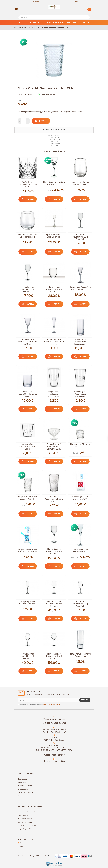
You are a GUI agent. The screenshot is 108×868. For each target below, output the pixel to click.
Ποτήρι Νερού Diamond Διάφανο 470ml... (28, 498)
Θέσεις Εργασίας (23, 789)
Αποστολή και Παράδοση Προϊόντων (29, 812)
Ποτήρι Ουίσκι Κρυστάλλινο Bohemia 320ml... (28, 394)
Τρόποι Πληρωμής (24, 815)
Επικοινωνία (22, 796)
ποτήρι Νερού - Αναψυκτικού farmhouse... (54, 394)
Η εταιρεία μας (22, 779)
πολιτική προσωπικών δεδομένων (53, 704)
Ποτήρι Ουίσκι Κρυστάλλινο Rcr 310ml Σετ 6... (28, 184)
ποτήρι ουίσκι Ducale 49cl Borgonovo (80, 183)
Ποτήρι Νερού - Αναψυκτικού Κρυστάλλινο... (80, 342)
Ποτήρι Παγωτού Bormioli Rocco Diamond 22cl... (54, 447)
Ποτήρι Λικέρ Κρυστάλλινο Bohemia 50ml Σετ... (80, 288)
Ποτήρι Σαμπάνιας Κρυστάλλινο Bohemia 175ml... (54, 342)
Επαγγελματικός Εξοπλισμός (27, 825)
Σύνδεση (36, 2)
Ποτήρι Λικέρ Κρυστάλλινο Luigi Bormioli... (54, 236)
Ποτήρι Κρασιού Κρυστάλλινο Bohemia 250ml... (28, 342)
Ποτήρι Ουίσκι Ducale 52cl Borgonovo (28, 236)
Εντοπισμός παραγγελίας (54, 761)
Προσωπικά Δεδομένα (25, 786)
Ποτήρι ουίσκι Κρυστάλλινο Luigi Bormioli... (54, 289)
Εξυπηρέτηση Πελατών (25, 822)
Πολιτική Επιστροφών (25, 819)
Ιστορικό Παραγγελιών (25, 829)
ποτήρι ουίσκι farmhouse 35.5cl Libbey (28, 447)
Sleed (50, 856)
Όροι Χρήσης (22, 782)
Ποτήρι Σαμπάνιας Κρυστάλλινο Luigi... (80, 550)
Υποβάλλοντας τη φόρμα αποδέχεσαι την (41, 704)
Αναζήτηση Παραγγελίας (26, 793)
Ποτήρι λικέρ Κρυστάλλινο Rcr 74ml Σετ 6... (54, 183)
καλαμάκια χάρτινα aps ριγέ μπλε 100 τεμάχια (28, 550)
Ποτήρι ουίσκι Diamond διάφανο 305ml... (80, 445)
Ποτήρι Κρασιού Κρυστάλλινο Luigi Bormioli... (80, 237)
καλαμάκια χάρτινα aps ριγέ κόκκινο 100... (80, 498)
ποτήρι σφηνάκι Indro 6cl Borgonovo (80, 655)
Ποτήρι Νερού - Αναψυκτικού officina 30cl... (54, 499)
